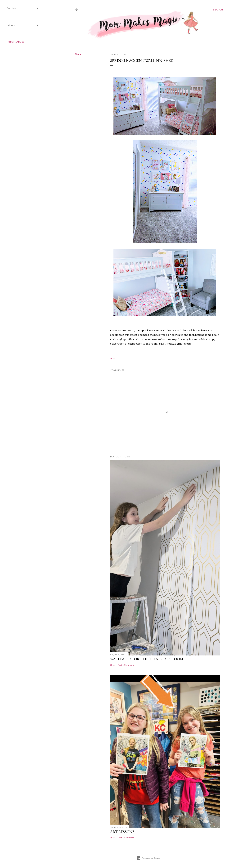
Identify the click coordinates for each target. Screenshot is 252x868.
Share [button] (78, 54)
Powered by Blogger (149, 858)
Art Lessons (122, 832)
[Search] (218, 10)
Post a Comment (126, 665)
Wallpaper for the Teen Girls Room (147, 659)
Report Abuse (15, 42)
